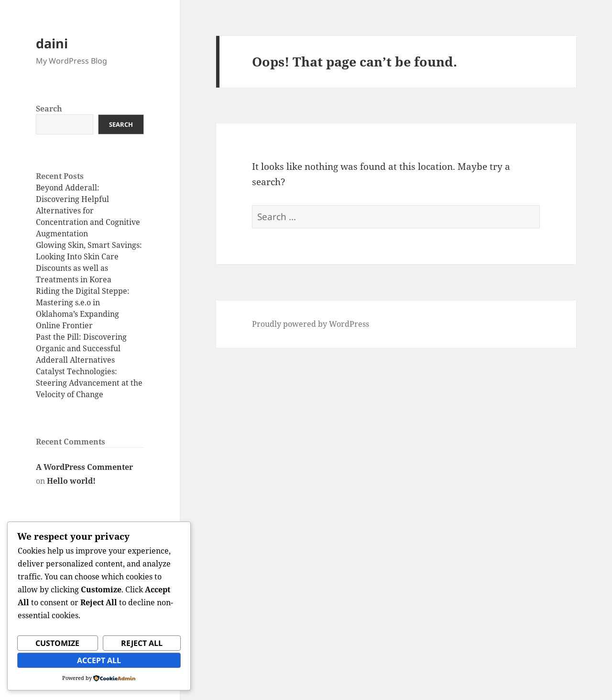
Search (49, 109)
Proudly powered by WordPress (311, 324)
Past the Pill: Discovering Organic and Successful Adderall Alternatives (81, 348)
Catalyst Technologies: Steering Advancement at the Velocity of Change (89, 383)
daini (52, 43)
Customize (57, 643)
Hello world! (71, 481)
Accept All (99, 660)
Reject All (142, 643)
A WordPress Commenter (84, 467)
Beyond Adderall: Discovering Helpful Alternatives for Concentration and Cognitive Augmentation (88, 211)
